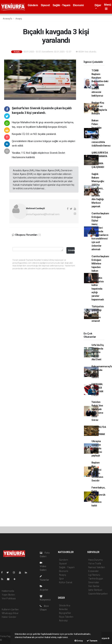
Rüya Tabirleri (66, 617)
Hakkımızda (8, 591)
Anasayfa (8, 19)
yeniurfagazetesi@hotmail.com (43, 214)
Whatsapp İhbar (10, 613)
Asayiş (19, 19)
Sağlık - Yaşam (61, 5)
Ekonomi (78, 5)
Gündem (33, 5)
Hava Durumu (95, 560)
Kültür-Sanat (66, 582)
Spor (62, 579)
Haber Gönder (9, 617)
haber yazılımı (10, 640)
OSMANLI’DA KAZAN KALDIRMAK (99, 431)
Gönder (71, 250)
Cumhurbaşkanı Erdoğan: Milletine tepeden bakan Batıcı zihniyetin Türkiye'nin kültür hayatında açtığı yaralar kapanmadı (100, 278)
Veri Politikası (9, 598)
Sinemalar (94, 582)
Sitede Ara (65, 605)
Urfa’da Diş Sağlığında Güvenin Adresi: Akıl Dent (98, 352)
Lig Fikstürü (94, 575)
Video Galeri (43, 566)
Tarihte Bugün (96, 579)
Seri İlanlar (94, 586)
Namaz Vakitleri (97, 567)
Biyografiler (65, 613)
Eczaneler (94, 571)
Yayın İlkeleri (8, 595)
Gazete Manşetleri (98, 594)
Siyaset (45, 5)
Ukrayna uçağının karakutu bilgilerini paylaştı (97, 448)
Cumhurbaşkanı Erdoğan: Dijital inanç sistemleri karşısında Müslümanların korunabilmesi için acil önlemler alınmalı (100, 231)
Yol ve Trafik (95, 564)
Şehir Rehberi (95, 590)
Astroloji (63, 621)
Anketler (63, 609)
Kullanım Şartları (10, 609)
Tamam (92, 641)
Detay (79, 641)
